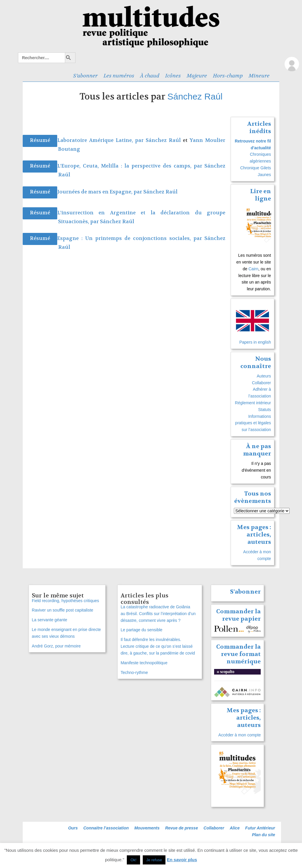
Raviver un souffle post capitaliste (63, 610)
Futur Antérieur (260, 828)
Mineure (259, 76)
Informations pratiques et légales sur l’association (253, 423)
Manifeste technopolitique (144, 663)
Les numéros (119, 76)
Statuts (265, 410)
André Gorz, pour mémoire (56, 646)
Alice (235, 828)
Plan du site (264, 835)
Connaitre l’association (106, 828)
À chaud (150, 76)
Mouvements (147, 828)
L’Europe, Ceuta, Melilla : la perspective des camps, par (131, 166)
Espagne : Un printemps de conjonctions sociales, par (131, 238)
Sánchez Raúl (195, 96)
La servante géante (50, 620)
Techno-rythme (134, 672)
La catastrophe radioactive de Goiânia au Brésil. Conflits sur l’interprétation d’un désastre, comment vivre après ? (158, 614)
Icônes (173, 76)
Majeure (197, 76)
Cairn (253, 269)
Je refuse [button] (154, 860)
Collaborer (261, 383)
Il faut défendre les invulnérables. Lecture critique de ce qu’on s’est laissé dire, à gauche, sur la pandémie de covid (158, 646)
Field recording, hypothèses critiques (65, 601)
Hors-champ (228, 76)
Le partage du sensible (142, 630)
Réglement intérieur (253, 403)
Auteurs (264, 376)
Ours (73, 828)
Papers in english (255, 342)
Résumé (40, 140)
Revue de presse (182, 828)
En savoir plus (182, 860)
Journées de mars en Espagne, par (100, 192)
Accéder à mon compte (239, 735)
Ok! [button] (133, 860)
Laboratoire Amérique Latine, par (101, 140)
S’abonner (85, 76)
